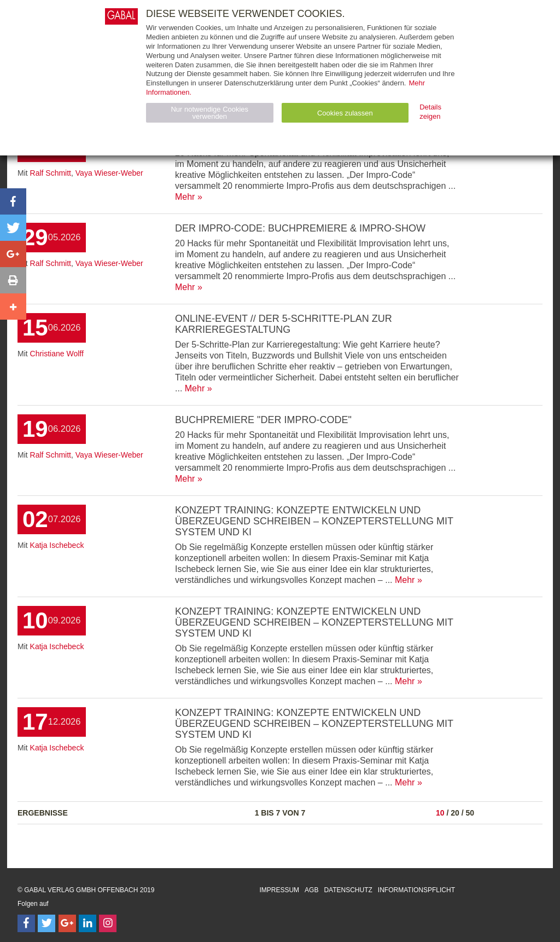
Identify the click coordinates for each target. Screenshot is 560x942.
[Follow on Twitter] (46, 923)
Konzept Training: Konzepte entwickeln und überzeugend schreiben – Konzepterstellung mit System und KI (314, 521)
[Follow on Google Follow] (67, 923)
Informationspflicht (416, 890)
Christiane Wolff (57, 354)
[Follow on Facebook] (26, 923)
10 (440, 813)
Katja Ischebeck (57, 545)
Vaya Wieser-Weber (109, 173)
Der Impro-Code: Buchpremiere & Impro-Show (300, 228)
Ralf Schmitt (51, 173)
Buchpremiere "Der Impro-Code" (263, 420)
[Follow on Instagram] (108, 923)
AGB (311, 890)
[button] (13, 201)
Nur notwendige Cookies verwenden (209, 113)
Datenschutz (348, 890)
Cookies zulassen (345, 113)
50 (470, 813)
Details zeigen (430, 112)
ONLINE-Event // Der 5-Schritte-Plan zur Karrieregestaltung (284, 324)
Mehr (185, 197)
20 (455, 813)
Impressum (279, 890)
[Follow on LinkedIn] (87, 923)
